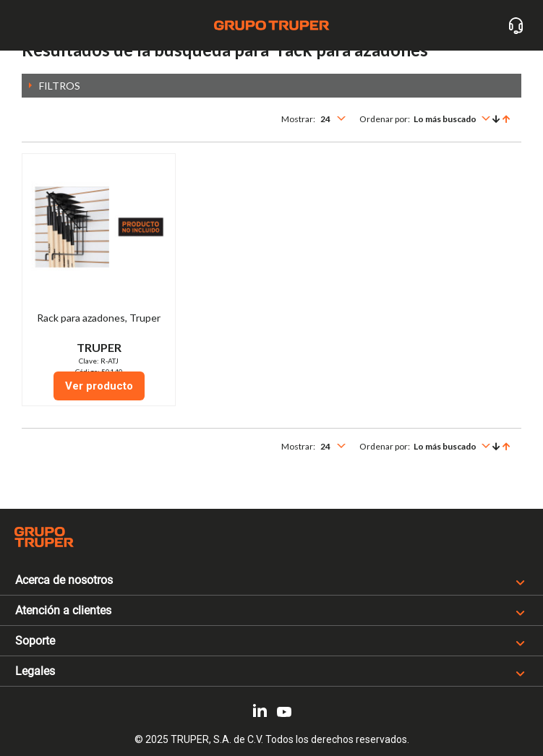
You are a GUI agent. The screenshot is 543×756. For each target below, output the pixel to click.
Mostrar (297, 119)
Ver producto (99, 386)
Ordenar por (384, 119)
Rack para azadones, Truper (99, 318)
